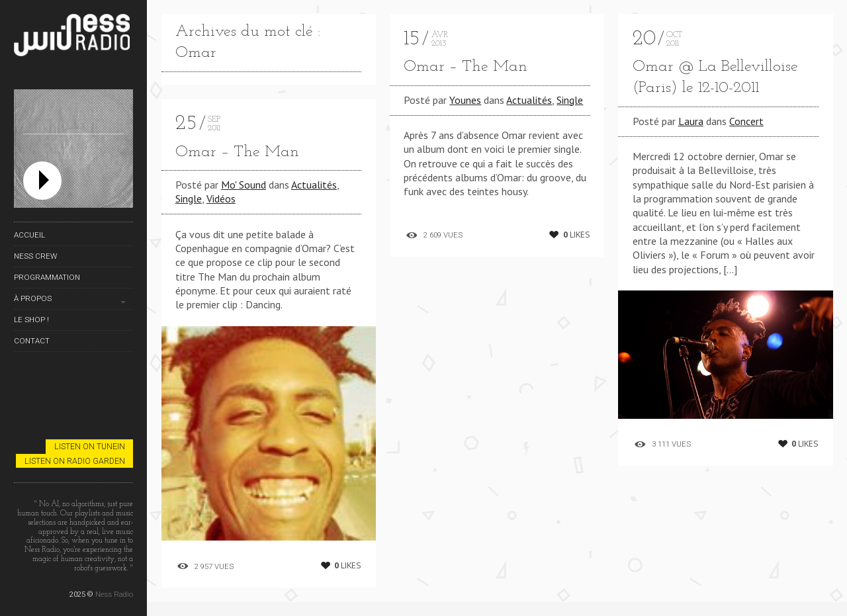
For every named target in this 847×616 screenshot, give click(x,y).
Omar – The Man (237, 152)
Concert (746, 121)
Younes (465, 100)
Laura (691, 121)
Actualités (314, 185)
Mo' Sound (244, 185)
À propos (33, 298)
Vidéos (221, 198)
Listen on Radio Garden (75, 461)
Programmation (47, 277)
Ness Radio (114, 594)
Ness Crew (35, 256)
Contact (32, 341)
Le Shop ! (31, 320)
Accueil (29, 235)
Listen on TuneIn (90, 446)
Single (189, 198)
